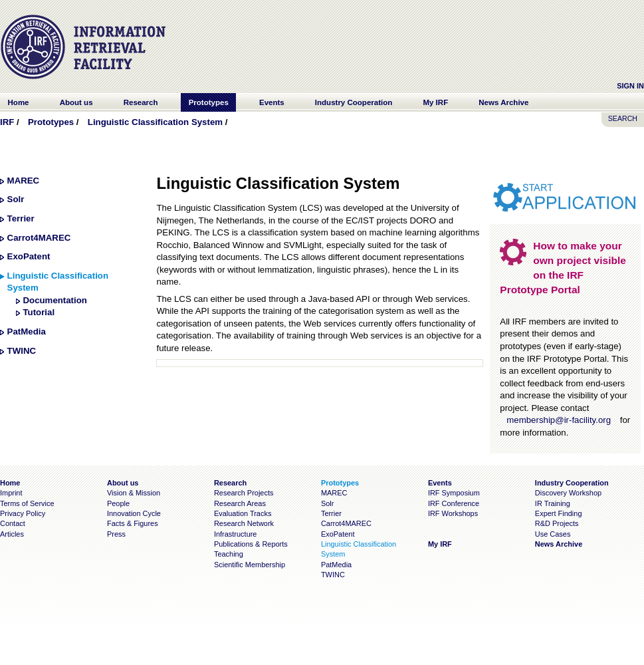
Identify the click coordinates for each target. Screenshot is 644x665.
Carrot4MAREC (39, 238)
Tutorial (39, 312)
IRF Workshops (453, 513)
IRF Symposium (454, 493)
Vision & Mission (134, 493)
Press (116, 534)
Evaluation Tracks (243, 513)
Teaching (229, 554)
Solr (16, 199)
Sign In (630, 86)
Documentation (54, 300)
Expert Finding (559, 513)
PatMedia (27, 332)
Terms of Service (27, 503)
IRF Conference (454, 503)
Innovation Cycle (134, 513)
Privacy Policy (23, 513)
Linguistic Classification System (155, 122)
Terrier (21, 218)
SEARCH (623, 118)
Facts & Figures (133, 523)
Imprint (11, 493)
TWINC (22, 351)
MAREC (24, 181)
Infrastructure (236, 534)
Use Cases (553, 534)
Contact (13, 523)
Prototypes (51, 122)
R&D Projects (557, 523)
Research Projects (244, 493)
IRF (7, 122)
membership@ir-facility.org (559, 420)
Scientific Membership (250, 565)
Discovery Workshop (568, 493)
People (118, 503)
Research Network (244, 523)
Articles (12, 534)
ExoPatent (29, 256)
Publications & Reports (251, 544)
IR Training (553, 503)
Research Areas (240, 503)
